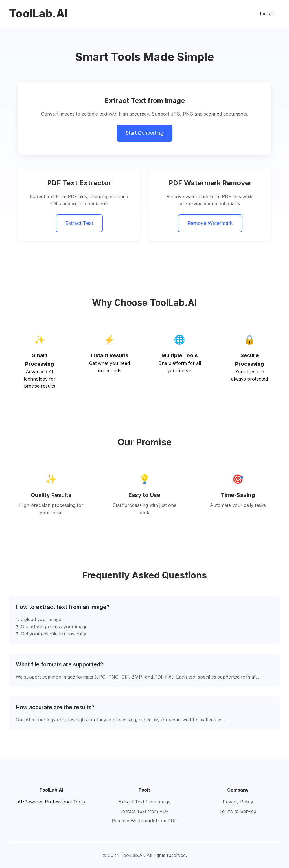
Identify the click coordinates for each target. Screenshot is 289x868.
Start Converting (144, 133)
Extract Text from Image (144, 802)
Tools (267, 14)
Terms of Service (238, 811)
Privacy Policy (238, 802)
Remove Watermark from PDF (144, 821)
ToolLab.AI (39, 13)
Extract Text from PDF (144, 811)
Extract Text (79, 223)
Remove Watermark (210, 223)
